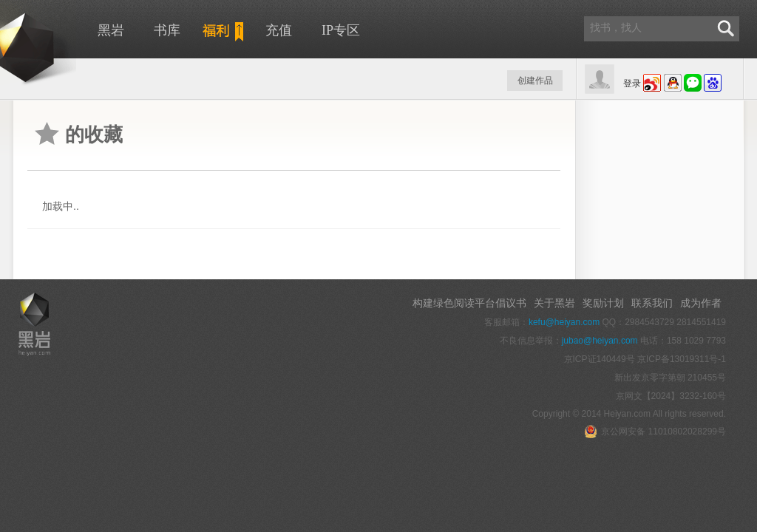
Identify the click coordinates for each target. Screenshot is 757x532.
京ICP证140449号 (600, 359)
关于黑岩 (554, 303)
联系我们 (652, 303)
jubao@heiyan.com (600, 341)
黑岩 (111, 30)
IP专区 (341, 30)
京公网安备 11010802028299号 (655, 432)
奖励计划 (603, 303)
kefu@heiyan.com (564, 322)
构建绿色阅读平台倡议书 (469, 303)
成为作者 (701, 303)
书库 (167, 30)
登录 (632, 83)
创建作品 (535, 81)
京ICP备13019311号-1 (682, 359)
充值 (279, 30)
